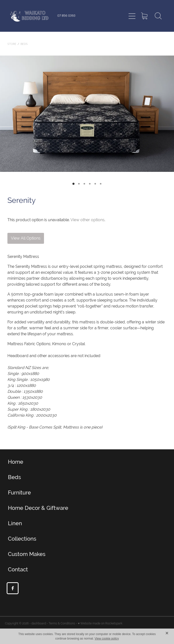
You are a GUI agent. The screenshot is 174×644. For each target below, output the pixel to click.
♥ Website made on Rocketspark (100, 623)
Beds (24, 44)
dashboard (39, 623)
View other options (87, 220)
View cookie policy (107, 639)
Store (12, 44)
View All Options (26, 238)
